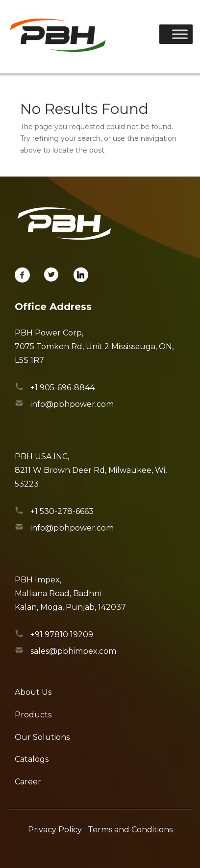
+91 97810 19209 (62, 634)
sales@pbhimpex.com (73, 651)
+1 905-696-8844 (62, 388)
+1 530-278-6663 (62, 511)
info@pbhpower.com (72, 404)
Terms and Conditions (130, 830)
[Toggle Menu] (180, 34)
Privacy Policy (55, 830)
